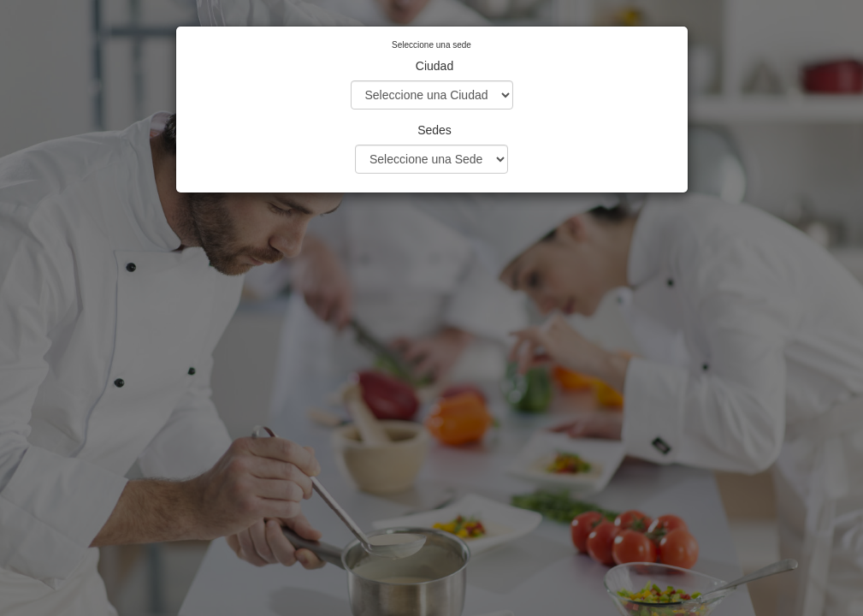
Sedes (434, 130)
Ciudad (434, 66)
